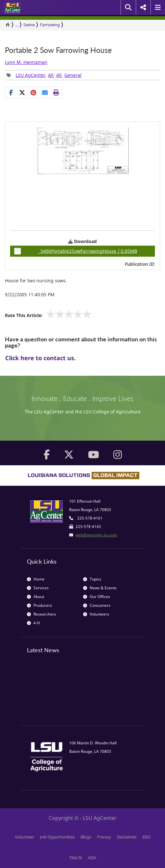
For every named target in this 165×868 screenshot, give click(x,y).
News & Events (100, 588)
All (51, 75)
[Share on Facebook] (11, 92)
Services (38, 588)
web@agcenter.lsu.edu (96, 535)
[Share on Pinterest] (34, 92)
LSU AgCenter (31, 75)
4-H (33, 623)
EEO (146, 837)
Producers (39, 605)
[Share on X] (22, 92)
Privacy (104, 837)
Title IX (76, 858)
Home (36, 579)
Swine (29, 25)
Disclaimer (127, 837)
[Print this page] (56, 92)
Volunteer (25, 837)
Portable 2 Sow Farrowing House (58, 50)
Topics (92, 579)
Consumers (97, 605)
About (36, 597)
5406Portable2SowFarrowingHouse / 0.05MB (76, 251)
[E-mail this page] (45, 92)
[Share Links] (34, 92)
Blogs (86, 837)
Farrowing (50, 25)
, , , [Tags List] (44, 75)
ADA (92, 858)
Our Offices (97, 597)
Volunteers (96, 614)
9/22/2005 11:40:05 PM (30, 294)
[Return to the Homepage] (7, 25)
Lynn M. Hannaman (26, 62)
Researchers (42, 614)
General (73, 75)
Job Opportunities (57, 837)
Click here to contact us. (40, 358)
